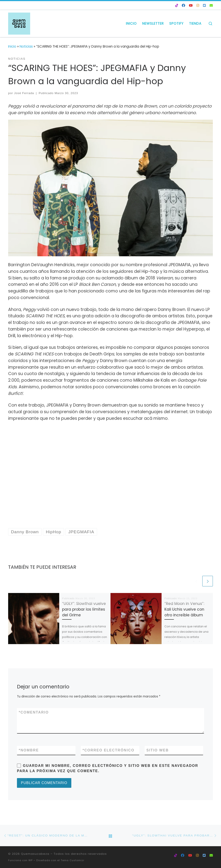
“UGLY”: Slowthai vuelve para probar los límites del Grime (84, 609)
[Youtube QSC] (191, 6)
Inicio (12, 46)
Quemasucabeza (35, 854)
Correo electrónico (108, 750)
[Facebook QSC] (183, 6)
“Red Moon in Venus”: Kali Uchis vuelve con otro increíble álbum (184, 609)
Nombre (29, 750)
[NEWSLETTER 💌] (211, 6)
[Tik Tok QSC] (177, 6)
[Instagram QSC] (198, 6)
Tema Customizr (73, 860)
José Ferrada (24, 93)
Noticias (26, 46)
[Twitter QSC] (204, 6)
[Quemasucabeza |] (19, 23)
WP (30, 860)
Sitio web (158, 750)
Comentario (34, 712)
